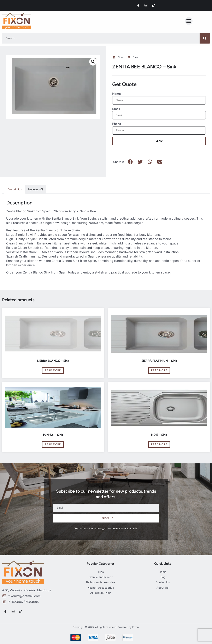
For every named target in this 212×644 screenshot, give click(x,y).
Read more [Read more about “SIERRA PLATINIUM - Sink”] (159, 370)
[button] (189, 21)
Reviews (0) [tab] (35, 189)
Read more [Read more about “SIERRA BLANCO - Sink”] (53, 370)
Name (116, 94)
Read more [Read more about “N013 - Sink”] (159, 444)
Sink (136, 57)
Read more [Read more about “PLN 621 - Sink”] (53, 444)
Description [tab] (15, 189)
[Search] (205, 38)
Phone (117, 124)
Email (116, 109)
